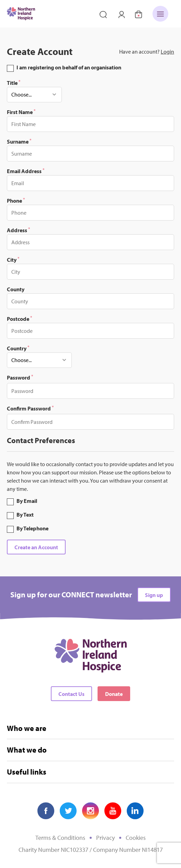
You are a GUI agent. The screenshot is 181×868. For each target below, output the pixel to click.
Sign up (154, 595)
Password (20, 377)
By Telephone (32, 528)
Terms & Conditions (60, 838)
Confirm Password (30, 408)
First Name (21, 112)
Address (18, 230)
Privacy (105, 838)
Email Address (26, 171)
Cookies (136, 838)
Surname (19, 141)
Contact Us (71, 694)
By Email (27, 501)
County (16, 289)
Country (18, 348)
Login (167, 52)
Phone (16, 200)
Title (14, 82)
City (13, 259)
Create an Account (36, 547)
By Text (25, 515)
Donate (114, 694)
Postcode (19, 318)
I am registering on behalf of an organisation (69, 67)
